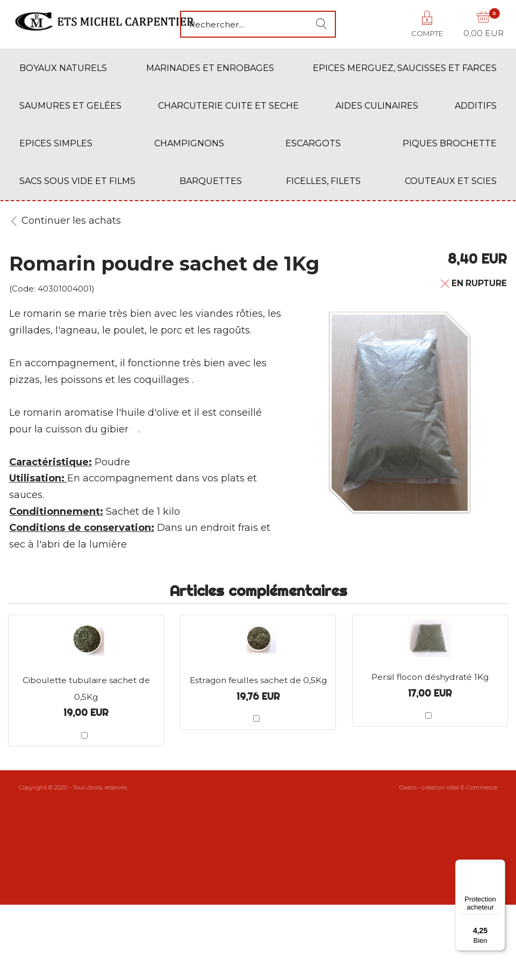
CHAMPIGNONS (189, 143)
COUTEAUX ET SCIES (451, 181)
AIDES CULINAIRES (377, 106)
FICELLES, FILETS (323, 181)
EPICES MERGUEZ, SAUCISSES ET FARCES (405, 68)
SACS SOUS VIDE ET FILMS (77, 181)
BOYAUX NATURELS (63, 68)
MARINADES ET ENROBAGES (210, 68)
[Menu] (499, 866)
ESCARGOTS (313, 143)
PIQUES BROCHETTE (450, 143)
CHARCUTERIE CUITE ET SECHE (228, 106)
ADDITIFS (476, 106)
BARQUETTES (211, 181)
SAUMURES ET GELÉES (70, 106)
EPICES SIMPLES (56, 143)
